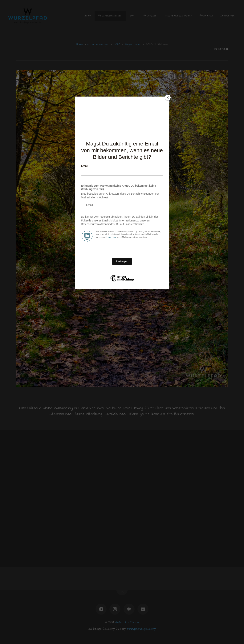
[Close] (168, 97)
